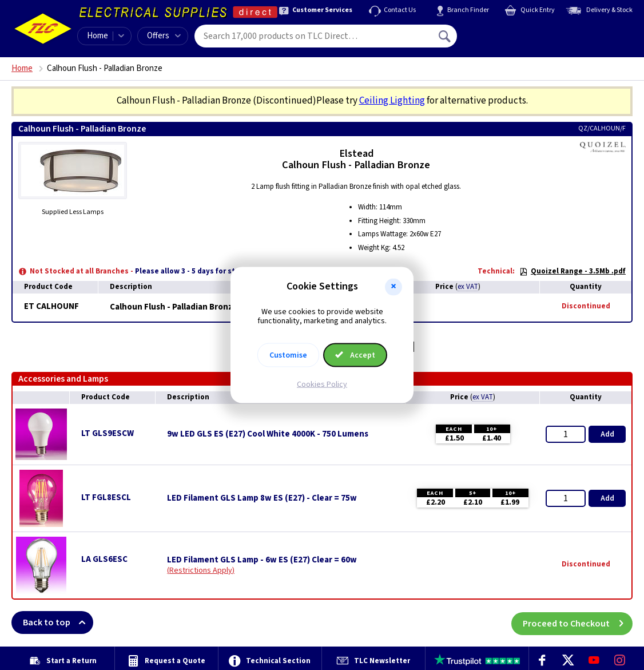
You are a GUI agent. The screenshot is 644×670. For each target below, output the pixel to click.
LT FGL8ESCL (106, 497)
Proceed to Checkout (578, 623)
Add (607, 434)
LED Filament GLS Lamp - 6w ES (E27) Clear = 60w (262, 560)
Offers (164, 36)
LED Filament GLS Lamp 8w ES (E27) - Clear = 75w (262, 498)
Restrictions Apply (201, 570)
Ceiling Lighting (392, 101)
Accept (355, 355)
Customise (288, 355)
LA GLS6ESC (104, 559)
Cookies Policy (322, 384)
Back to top (58, 623)
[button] (393, 287)
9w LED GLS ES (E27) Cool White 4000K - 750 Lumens (268, 434)
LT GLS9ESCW (108, 433)
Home (98, 36)
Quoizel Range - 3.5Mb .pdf (573, 271)
